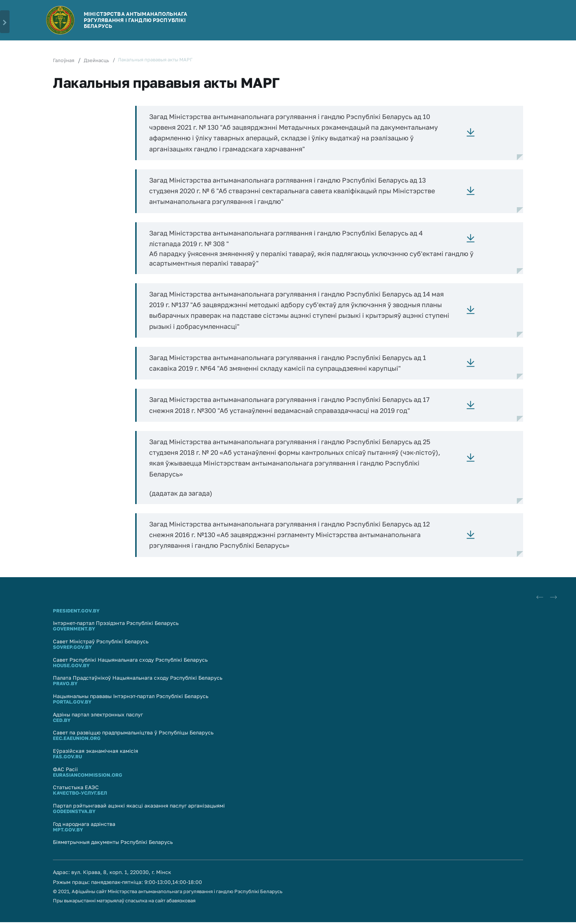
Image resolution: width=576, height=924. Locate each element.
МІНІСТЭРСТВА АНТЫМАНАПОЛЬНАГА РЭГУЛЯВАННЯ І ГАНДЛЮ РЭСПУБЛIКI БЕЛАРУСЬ (136, 20)
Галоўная (64, 60)
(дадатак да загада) (181, 495)
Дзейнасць (96, 60)
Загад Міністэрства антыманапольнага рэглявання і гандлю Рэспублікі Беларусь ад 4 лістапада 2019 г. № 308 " (289, 239)
